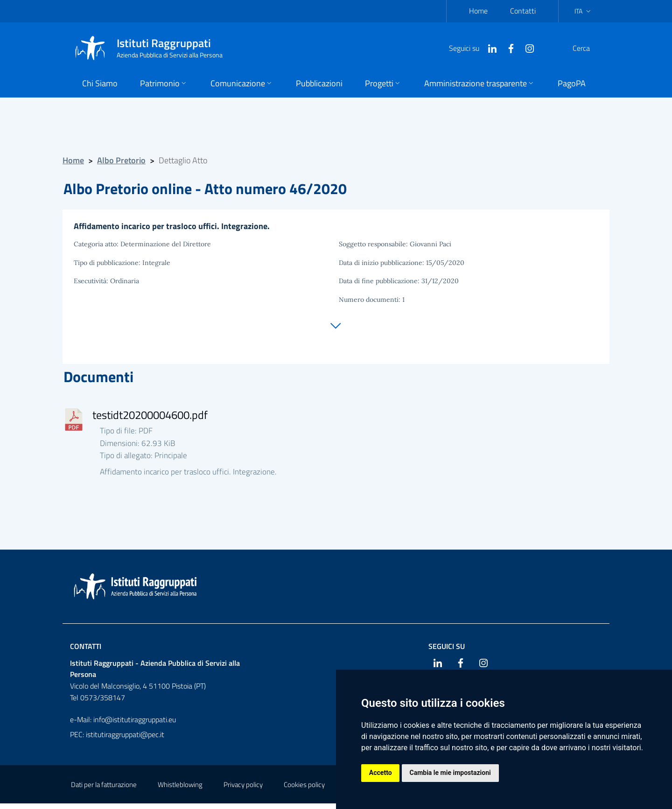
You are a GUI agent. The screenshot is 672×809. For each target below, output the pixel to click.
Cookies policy (304, 790)
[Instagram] (507, 48)
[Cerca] (590, 48)
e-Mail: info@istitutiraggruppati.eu (123, 725)
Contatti (523, 11)
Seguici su (447, 651)
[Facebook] (489, 48)
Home (478, 11)
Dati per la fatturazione (104, 790)
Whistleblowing (180, 790)
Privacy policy (243, 790)
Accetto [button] (381, 773)
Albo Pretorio (121, 160)
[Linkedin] (470, 48)
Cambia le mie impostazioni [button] (452, 773)
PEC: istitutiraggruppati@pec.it (117, 740)
